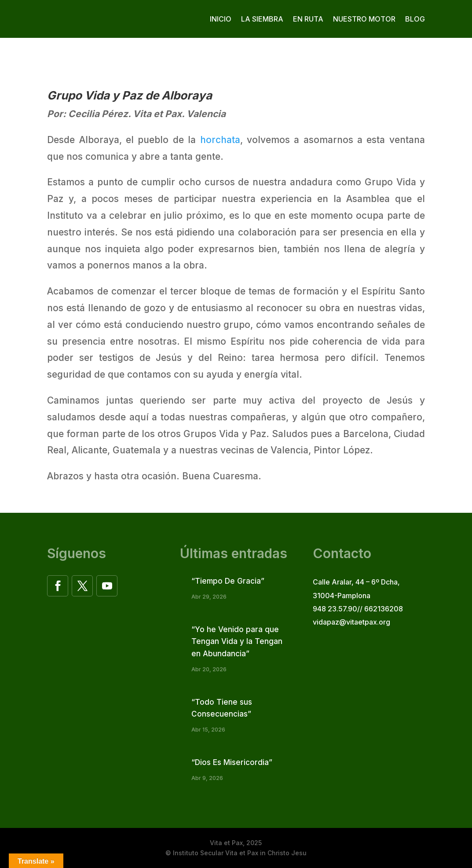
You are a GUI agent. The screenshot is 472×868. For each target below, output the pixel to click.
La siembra (262, 19)
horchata (220, 140)
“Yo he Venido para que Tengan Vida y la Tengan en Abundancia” (237, 641)
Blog (415, 19)
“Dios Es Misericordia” (232, 762)
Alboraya (187, 95)
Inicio (221, 19)
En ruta (308, 19)
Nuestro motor (364, 19)
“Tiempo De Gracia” (228, 581)
